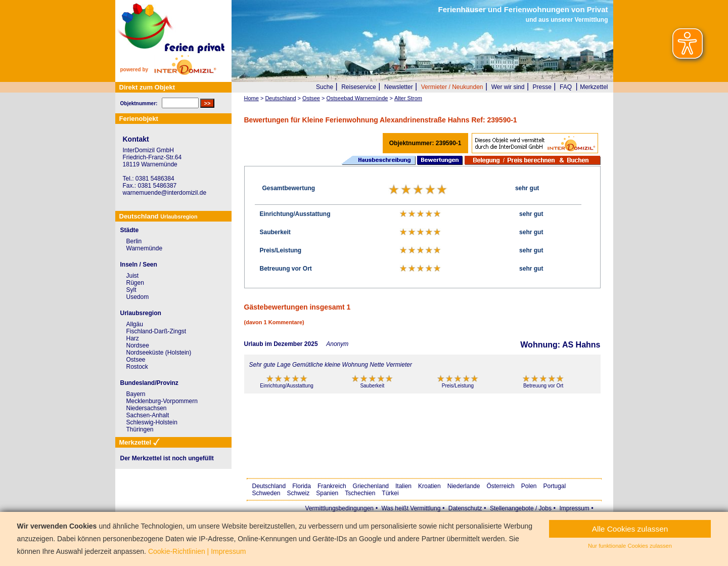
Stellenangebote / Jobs (521, 508)
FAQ (566, 87)
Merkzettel (594, 87)
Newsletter (399, 87)
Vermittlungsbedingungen (339, 508)
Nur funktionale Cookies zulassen (630, 546)
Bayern (136, 394)
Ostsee (136, 360)
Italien (403, 486)
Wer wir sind (508, 87)
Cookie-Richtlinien (177, 551)
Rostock (137, 367)
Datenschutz (465, 508)
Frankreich (332, 486)
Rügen (135, 283)
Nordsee (138, 345)
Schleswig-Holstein (152, 422)
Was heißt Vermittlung (411, 508)
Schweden (266, 493)
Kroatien (429, 486)
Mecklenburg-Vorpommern (162, 401)
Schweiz (299, 493)
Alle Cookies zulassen (630, 529)
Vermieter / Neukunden (452, 87)
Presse (542, 87)
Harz (133, 338)
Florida (302, 486)
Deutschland (269, 486)
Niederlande (464, 486)
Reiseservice (359, 87)
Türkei (390, 493)
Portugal (555, 486)
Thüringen (140, 429)
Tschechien (360, 493)
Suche (325, 87)
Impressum (574, 508)
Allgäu (135, 324)
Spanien (327, 493)
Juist (133, 276)
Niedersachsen (147, 408)
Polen (529, 486)
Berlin (134, 241)
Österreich (500, 486)
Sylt (131, 290)
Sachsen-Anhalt (148, 415)
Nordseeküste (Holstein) (159, 353)
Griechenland (371, 486)
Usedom (138, 297)
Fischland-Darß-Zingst (156, 331)
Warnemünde (145, 248)
